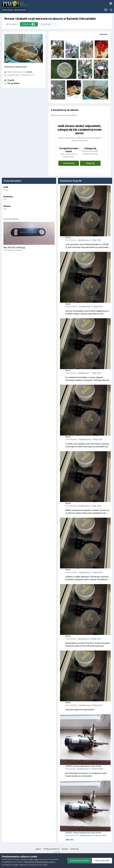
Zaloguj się (90, 163)
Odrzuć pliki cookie (102, 861)
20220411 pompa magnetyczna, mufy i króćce (83, 766)
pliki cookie (34, 859)
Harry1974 (74, 835)
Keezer (68, 238)
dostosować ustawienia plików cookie (39, 862)
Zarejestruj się (69, 163)
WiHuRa (73, 240)
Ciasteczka (74, 849)
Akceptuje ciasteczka (79, 861)
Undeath (29, 72)
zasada (73, 769)
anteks (11, 250)
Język (38, 849)
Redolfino (74, 307)
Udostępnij (12, 24)
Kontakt (65, 849)
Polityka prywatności (52, 849)
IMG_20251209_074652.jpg (14, 248)
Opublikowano (89, 240)
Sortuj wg (104, 35)
